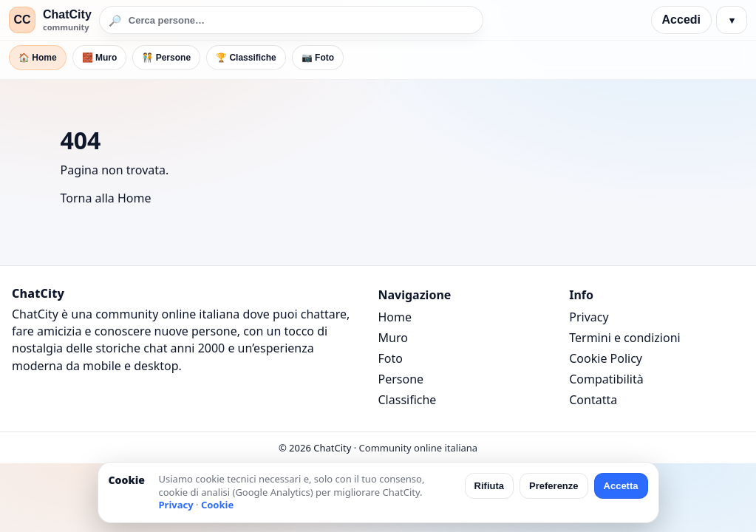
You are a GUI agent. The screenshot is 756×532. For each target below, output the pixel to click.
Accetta (621, 486)
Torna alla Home (106, 198)
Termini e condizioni (624, 338)
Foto (391, 358)
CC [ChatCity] (22, 20)
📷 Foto (318, 58)
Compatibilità (606, 379)
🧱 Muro (100, 58)
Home (395, 317)
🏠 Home (38, 58)
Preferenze (554, 486)
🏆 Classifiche (246, 58)
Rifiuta (489, 486)
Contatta (593, 400)
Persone (401, 379)
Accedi (681, 20)
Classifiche (408, 400)
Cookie (217, 505)
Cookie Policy (606, 358)
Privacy (589, 317)
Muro (393, 338)
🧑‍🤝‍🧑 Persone (166, 58)
